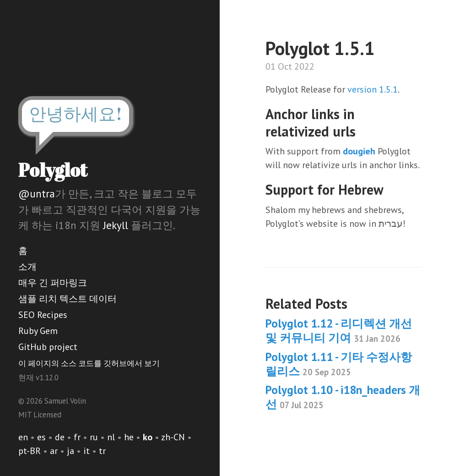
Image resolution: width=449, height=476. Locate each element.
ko (148, 437)
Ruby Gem (38, 331)
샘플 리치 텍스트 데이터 (68, 299)
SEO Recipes (43, 315)
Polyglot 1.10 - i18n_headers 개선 (343, 397)
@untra (37, 194)
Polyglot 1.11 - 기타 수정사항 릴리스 (339, 364)
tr (102, 451)
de (60, 437)
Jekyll (116, 225)
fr (77, 437)
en (23, 437)
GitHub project (48, 347)
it (87, 451)
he (129, 437)
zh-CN (173, 437)
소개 (27, 267)
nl (111, 437)
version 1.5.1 (373, 89)
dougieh (359, 151)
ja (70, 451)
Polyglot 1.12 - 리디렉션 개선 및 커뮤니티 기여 (339, 331)
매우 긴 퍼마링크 (53, 283)
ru (94, 437)
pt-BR (30, 451)
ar (54, 451)
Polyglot (53, 170)
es (41, 437)
